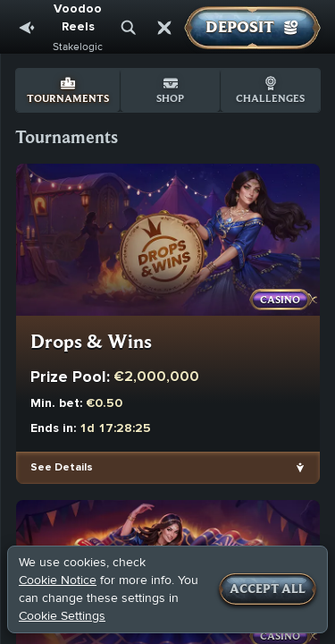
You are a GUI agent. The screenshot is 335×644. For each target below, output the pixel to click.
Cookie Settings (62, 616)
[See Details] (300, 468)
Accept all (268, 589)
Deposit (252, 28)
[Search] (129, 28)
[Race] (164, 28)
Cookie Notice (58, 580)
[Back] (27, 28)
